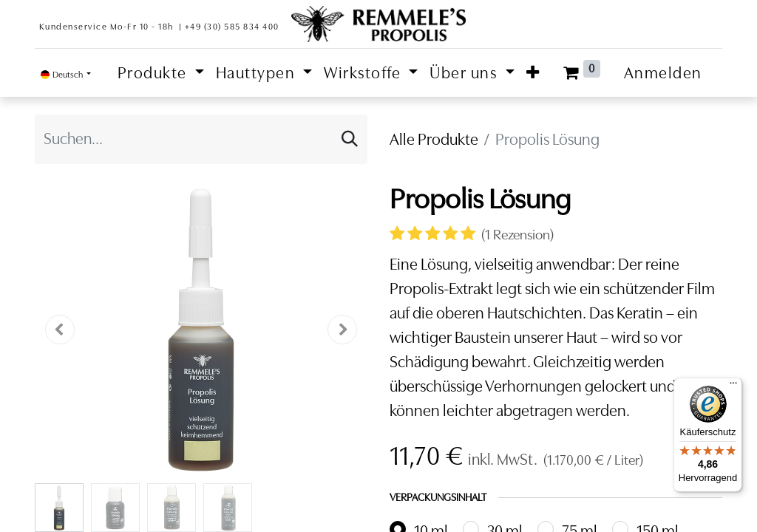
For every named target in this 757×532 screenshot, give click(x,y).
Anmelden (663, 73)
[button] (533, 73)
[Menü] (733, 386)
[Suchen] (350, 139)
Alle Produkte (434, 139)
